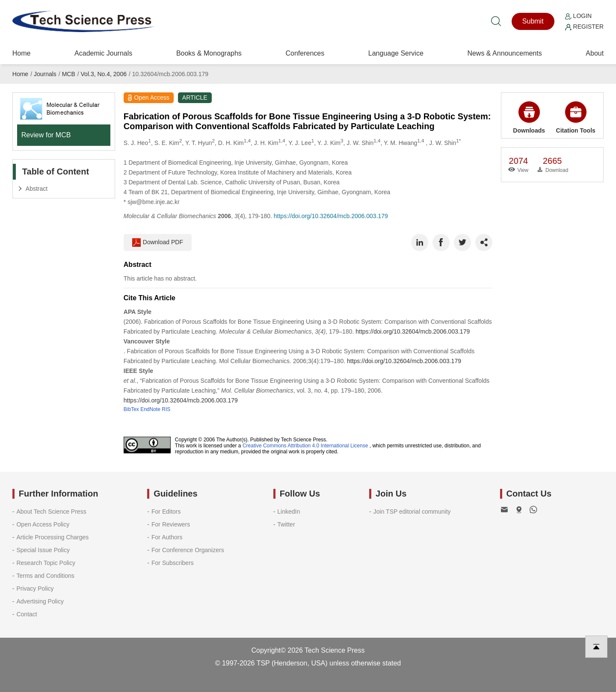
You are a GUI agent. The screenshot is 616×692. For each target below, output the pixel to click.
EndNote (150, 409)
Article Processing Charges (52, 537)
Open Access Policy (43, 524)
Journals (45, 74)
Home (22, 53)
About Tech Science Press (51, 512)
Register (584, 27)
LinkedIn (289, 512)
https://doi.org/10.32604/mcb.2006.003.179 (331, 216)
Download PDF (158, 242)
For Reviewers (171, 524)
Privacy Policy (35, 588)
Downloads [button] (529, 118)
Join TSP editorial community (412, 512)
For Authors (167, 537)
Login (578, 16)
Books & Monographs (209, 53)
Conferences (305, 53)
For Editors (166, 512)
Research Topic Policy (46, 563)
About (595, 53)
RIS (166, 409)
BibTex (131, 409)
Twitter (286, 524)
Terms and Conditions (45, 576)
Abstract (37, 189)
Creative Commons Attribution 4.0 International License (305, 446)
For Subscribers (173, 563)
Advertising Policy (40, 601)
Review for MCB (46, 135)
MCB (69, 74)
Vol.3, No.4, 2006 (104, 74)
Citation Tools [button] (576, 118)
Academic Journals (103, 53)
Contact (27, 614)
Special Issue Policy (43, 550)
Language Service (396, 53)
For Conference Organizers (188, 550)
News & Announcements (504, 53)
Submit (533, 21)
